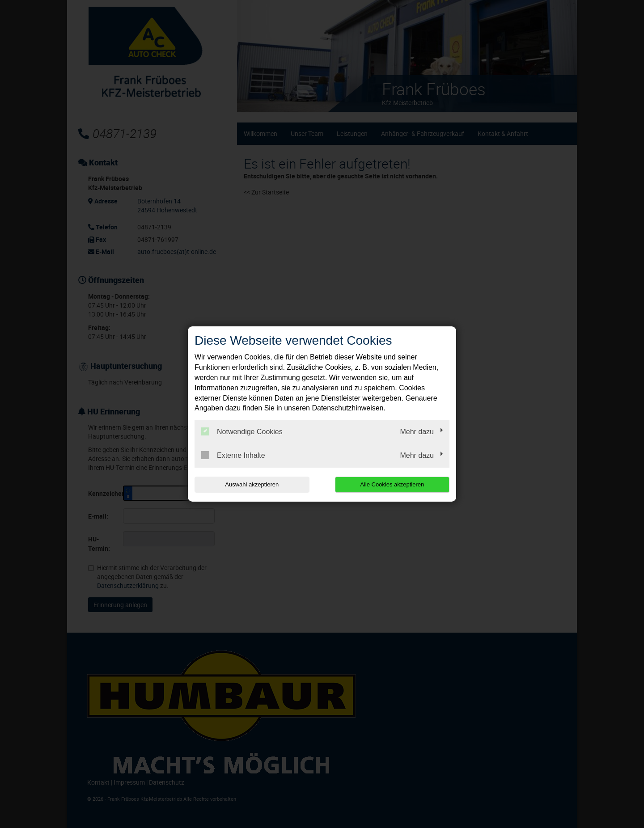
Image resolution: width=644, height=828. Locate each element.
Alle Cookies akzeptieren (392, 484)
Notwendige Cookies (242, 431)
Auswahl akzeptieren (252, 484)
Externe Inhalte (233, 455)
